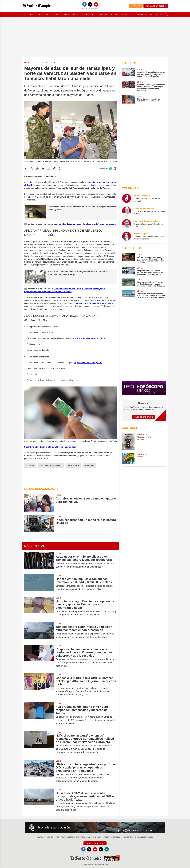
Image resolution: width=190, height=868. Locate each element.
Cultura (103, 14)
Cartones (85, 14)
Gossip (95, 14)
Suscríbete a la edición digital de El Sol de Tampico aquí (50, 447)
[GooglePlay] (107, 849)
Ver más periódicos (156, 6)
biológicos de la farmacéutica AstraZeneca (93, 303)
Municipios (89, 465)
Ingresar (136, 6)
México (49, 14)
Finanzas (66, 14)
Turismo (140, 14)
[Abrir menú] (24, 14)
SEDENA (30, 465)
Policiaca (40, 14)
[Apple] (101, 849)
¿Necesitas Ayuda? (95, 843)
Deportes (150, 14)
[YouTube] (96, 4)
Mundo (57, 14)
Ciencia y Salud (128, 14)
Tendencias (114, 14)
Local (31, 14)
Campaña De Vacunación (51, 465)
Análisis (75, 14)
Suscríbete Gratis (144, 417)
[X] (90, 4)
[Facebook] (84, 4)
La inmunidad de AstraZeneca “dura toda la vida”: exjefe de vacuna (84, 224)
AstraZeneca (73, 465)
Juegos (159, 14)
